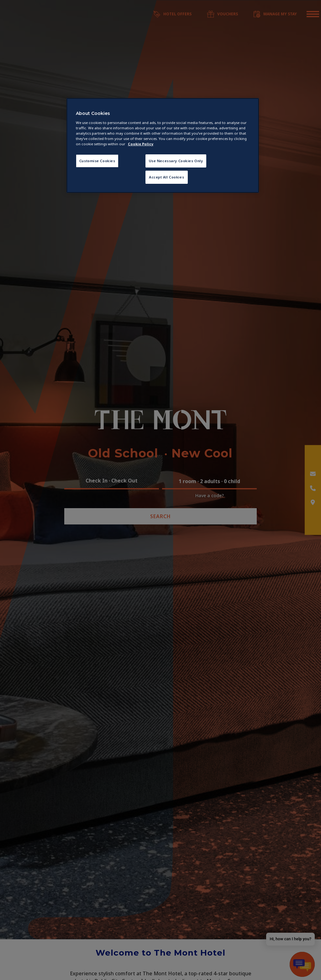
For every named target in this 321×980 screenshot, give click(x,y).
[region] (163, 145)
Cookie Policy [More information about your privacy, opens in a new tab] (141, 144)
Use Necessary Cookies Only (176, 161)
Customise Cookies (97, 161)
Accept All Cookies (166, 177)
